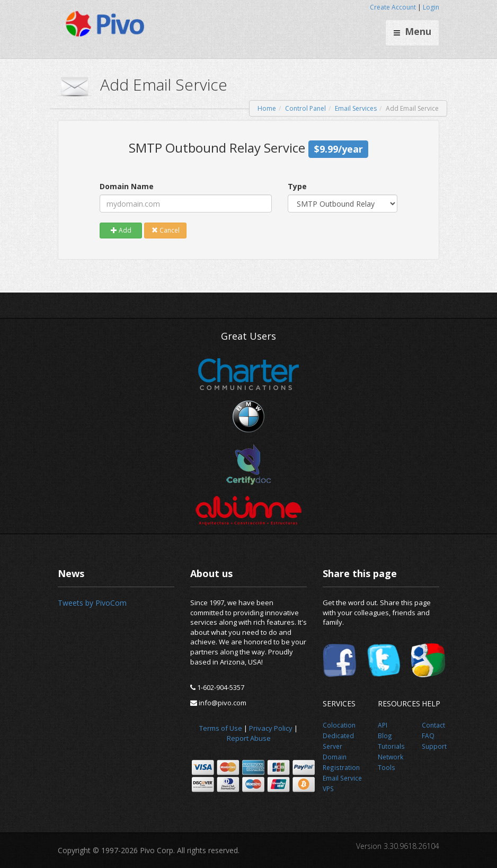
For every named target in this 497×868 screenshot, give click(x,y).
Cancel (166, 230)
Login (431, 7)
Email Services (356, 108)
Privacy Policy (271, 728)
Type (297, 186)
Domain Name (127, 186)
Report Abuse (249, 738)
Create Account (393, 7)
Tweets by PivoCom (92, 603)
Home (267, 108)
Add (121, 230)
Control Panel (305, 108)
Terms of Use (221, 728)
